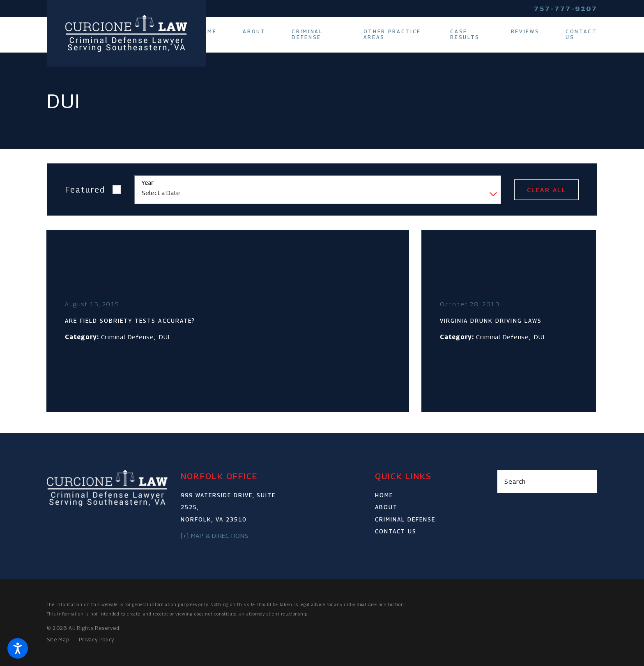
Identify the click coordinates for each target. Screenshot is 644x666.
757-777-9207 (566, 9)
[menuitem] (214, 32)
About (386, 507)
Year (148, 183)
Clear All (546, 190)
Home (384, 495)
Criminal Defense (405, 519)
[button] (18, 648)
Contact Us (396, 531)
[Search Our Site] (587, 481)
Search (515, 481)
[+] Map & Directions (215, 535)
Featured (85, 189)
